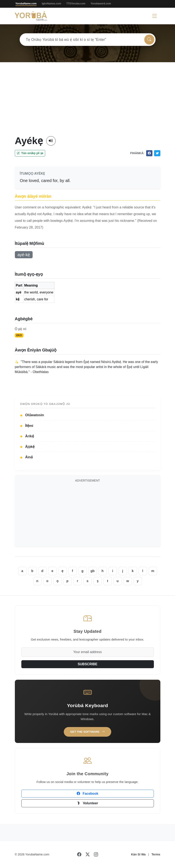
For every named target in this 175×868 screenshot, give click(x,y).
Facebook (87, 794)
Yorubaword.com (101, 4)
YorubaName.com (26, 4)
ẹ (62, 571)
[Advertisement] (87, 104)
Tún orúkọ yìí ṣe (30, 153)
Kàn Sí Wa (138, 854)
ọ (57, 581)
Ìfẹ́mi (27, 426)
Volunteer (87, 803)
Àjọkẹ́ (27, 447)
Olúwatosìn (32, 415)
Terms (156, 854)
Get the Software (88, 732)
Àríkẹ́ (27, 436)
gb (93, 571)
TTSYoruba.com (76, 4)
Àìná (26, 457)
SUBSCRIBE (87, 664)
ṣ (98, 581)
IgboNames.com (52, 4)
